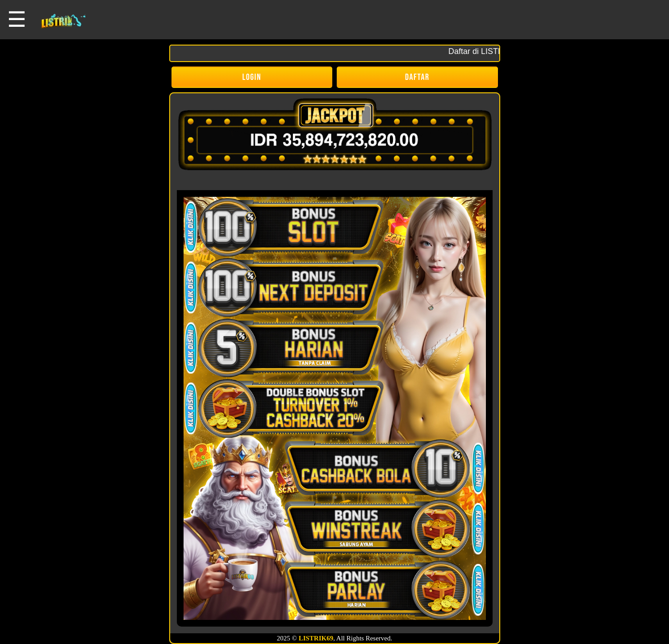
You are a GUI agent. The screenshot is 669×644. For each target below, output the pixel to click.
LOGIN (252, 77)
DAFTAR (417, 77)
